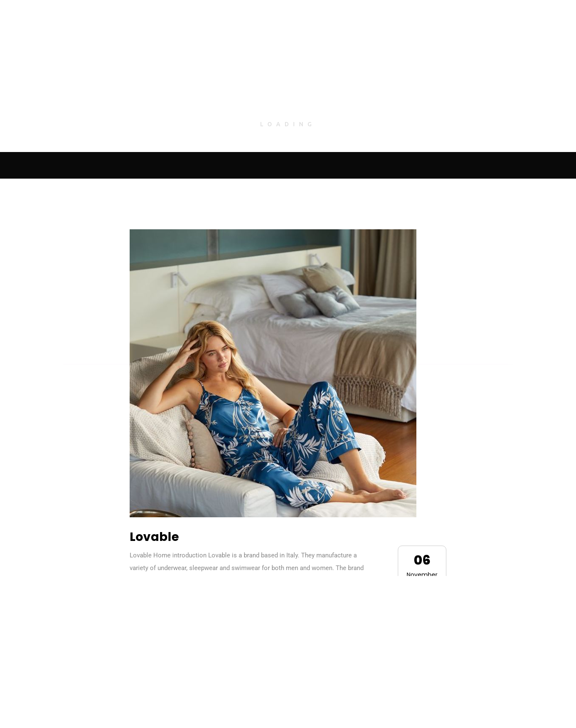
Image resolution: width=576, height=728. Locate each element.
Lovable (154, 537)
